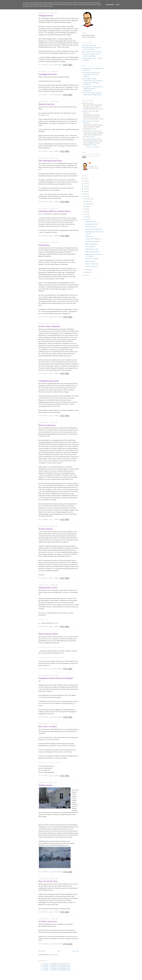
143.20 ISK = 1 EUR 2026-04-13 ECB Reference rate (56, 968)
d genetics (91, 103)
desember (88, 199)
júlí (86, 209)
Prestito (84, 103)
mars (87, 219)
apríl (87, 217)
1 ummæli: (57, 373)
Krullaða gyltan (44, 245)
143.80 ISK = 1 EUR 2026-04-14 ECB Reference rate (56, 967)
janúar (87, 272)
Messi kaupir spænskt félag (89, 45)
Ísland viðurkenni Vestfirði (48, 634)
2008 (85, 196)
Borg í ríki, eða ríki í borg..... (49, 881)
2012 (85, 186)
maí (87, 214)
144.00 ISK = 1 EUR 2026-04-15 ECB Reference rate (56, 965)
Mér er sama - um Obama (48, 727)
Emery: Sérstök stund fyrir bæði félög (92, 52)
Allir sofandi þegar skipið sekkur (50, 161)
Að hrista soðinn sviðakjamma (49, 326)
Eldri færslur (76, 951)
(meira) (101, 109)
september (88, 204)
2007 (85, 275)
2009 (85, 194)
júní (87, 212)
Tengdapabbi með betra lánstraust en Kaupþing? (56, 678)
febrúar (87, 270)
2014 (85, 181)
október (88, 201)
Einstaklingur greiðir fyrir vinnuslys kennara (54, 211)
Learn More (110, 5)
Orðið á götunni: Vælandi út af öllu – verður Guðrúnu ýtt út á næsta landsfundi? (91, 74)
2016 (85, 179)
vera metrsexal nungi (96, 131)
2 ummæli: (57, 776)
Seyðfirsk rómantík (45, 785)
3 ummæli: (57, 578)
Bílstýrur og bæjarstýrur (47, 425)
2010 (85, 191)
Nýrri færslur (42, 951)
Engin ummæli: (58, 65)
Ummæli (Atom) (54, 955)
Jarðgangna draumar (46, 16)
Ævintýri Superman (46, 529)
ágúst (87, 206)
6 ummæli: (57, 151)
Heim (59, 951)
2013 (85, 184)
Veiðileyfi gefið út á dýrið (48, 588)
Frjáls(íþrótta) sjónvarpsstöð (49, 381)
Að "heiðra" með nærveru (48, 921)
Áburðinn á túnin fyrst (46, 104)
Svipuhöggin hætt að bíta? (48, 74)
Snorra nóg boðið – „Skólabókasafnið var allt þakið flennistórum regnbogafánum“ (92, 89)
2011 (85, 189)
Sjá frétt (47, 115)
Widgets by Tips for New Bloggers (93, 147)
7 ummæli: (57, 236)
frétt (43, 214)
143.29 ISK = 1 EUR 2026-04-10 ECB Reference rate (56, 970)
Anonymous (85, 111)
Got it (118, 5)
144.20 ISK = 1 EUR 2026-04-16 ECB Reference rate (56, 964)
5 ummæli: (57, 627)
